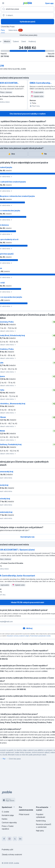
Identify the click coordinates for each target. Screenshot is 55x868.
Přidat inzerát (24, 814)
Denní (24, 41)
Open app (49, 3)
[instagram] (9, 839)
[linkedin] (20, 839)
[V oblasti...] (27, 15)
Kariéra (5, 819)
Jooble (16, 863)
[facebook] (4, 839)
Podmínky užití (7, 850)
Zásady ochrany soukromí (12, 854)
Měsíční (7, 41)
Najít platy (40, 831)
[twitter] (15, 839)
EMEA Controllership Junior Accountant (40, 83)
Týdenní (16, 41)
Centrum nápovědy (9, 823)
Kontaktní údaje (8, 815)
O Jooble (5, 812)
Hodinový (32, 41)
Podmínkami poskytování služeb (40, 636)
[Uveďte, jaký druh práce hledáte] (27, 9)
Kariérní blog (41, 821)
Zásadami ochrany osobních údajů (18, 636)
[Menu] (3, 3)
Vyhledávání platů (27, 22)
